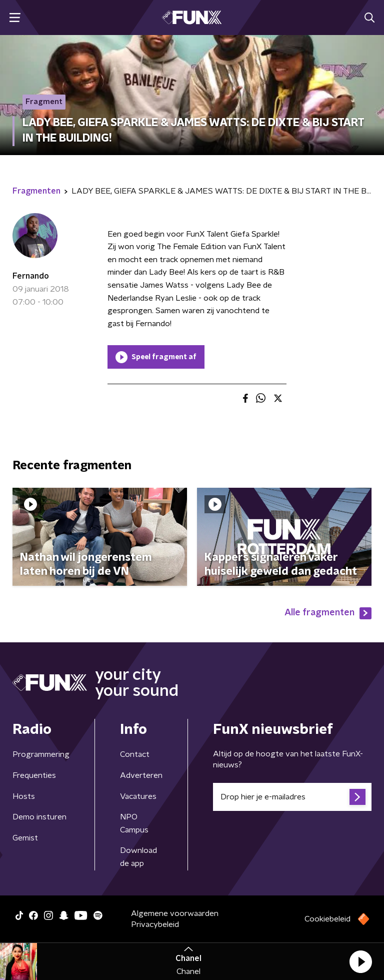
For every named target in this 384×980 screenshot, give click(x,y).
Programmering (41, 754)
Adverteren (141, 775)
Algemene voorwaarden (175, 913)
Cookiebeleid (327, 919)
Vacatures (138, 796)
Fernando (31, 276)
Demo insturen (39, 817)
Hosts (24, 796)
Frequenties (34, 775)
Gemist (25, 838)
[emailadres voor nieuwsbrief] (292, 797)
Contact (135, 754)
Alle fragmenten (328, 613)
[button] (360, 961)
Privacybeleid (155, 924)
